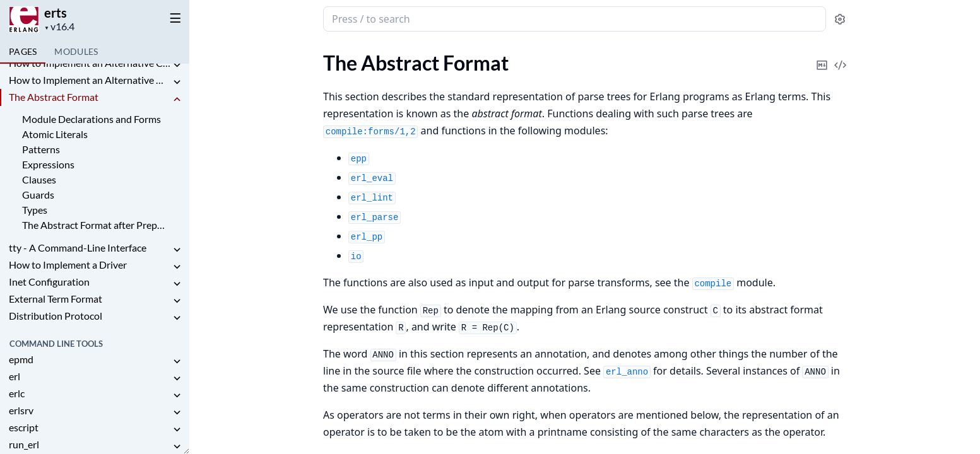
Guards (38, 195)
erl (15, 376)
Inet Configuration (49, 282)
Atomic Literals (55, 134)
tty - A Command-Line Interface (78, 247)
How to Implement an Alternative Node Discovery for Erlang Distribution (90, 80)
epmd (21, 359)
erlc (17, 393)
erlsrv (21, 410)
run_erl (24, 444)
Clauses (39, 179)
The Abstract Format (54, 97)
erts (56, 13)
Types (35, 210)
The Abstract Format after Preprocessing (94, 225)
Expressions (48, 164)
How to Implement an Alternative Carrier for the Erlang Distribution (90, 63)
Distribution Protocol (56, 316)
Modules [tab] (76, 51)
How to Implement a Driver (68, 265)
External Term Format (56, 299)
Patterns (41, 149)
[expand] (177, 65)
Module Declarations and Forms (92, 119)
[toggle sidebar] (173, 18)
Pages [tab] (23, 51)
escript (24, 427)
